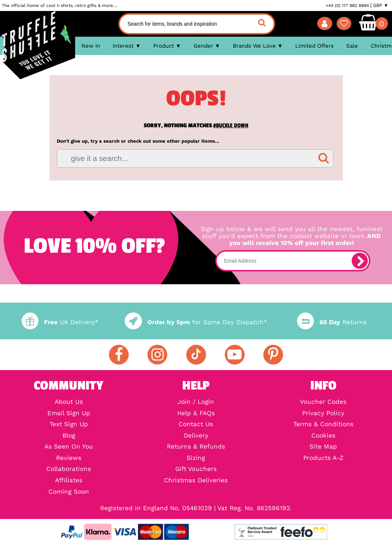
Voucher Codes (323, 402)
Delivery (196, 436)
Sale (352, 46)
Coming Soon (69, 492)
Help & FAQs (196, 414)
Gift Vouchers (196, 469)
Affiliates (69, 481)
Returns (332, 322)
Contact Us (196, 425)
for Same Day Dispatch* (196, 322)
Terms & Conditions (323, 425)
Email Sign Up (69, 414)
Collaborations (69, 469)
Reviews (69, 458)
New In (91, 46)
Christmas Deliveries (196, 481)
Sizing (196, 458)
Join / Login (196, 402)
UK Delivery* (60, 322)
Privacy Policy (323, 414)
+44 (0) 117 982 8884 (347, 6)
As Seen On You (69, 447)
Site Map (323, 447)
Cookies (323, 436)
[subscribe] (360, 261)
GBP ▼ (381, 6)
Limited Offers (314, 46)
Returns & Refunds (196, 447)
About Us (69, 402)
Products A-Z (323, 458)
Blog (69, 436)
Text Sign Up (69, 425)
